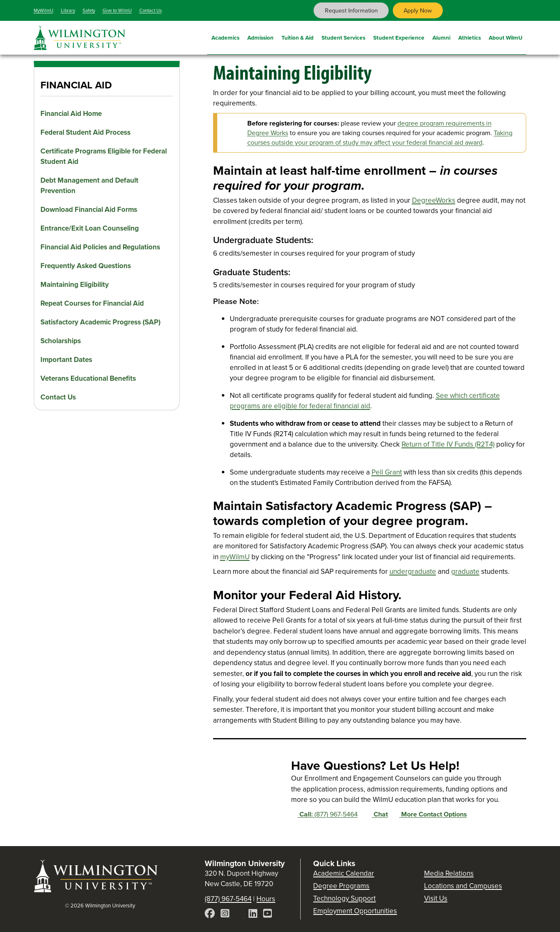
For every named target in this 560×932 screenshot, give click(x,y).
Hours (266, 899)
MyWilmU (44, 10)
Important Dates (66, 360)
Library (68, 10)
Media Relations (449, 873)
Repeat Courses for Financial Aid (92, 303)
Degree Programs (341, 886)
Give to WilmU (117, 10)
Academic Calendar (344, 873)
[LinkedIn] (254, 915)
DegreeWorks (434, 200)
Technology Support (344, 898)
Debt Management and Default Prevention (89, 186)
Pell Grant (387, 472)
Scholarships (61, 341)
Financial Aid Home (71, 114)
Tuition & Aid (298, 37)
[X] (240, 915)
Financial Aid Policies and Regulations (100, 247)
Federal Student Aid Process (85, 132)
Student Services (343, 37)
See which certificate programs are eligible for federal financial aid (365, 401)
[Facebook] (211, 915)
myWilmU (235, 557)
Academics (225, 37)
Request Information (351, 10)
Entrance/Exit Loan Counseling (90, 228)
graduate (465, 572)
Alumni (441, 37)
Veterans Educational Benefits (88, 378)
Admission (260, 37)
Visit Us (436, 898)
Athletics (470, 37)
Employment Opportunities (355, 911)
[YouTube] (267, 915)
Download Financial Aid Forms (89, 210)
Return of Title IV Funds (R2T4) (448, 444)
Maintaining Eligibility (75, 285)
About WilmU (506, 37)
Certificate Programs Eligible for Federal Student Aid (104, 156)
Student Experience (399, 37)
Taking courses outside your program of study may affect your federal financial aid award (380, 138)
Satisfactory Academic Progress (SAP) (100, 322)
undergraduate (413, 572)
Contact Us (151, 10)
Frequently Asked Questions (86, 266)
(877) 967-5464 (324, 814)
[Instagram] (226, 915)
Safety (89, 10)
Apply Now (418, 10)
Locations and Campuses (463, 886)
